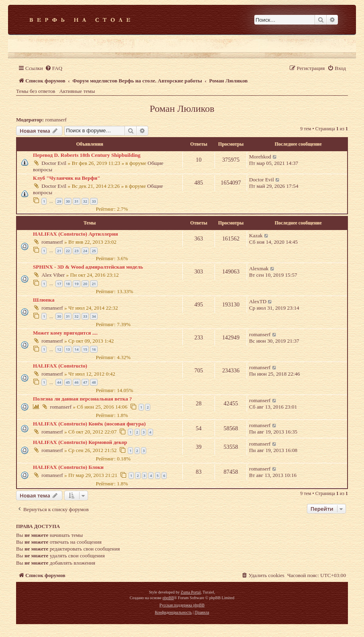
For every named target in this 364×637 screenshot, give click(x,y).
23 (76, 251)
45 (68, 382)
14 (76, 349)
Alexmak (259, 268)
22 (68, 251)
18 (68, 284)
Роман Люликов (182, 109)
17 (59, 284)
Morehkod (260, 157)
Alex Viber (53, 275)
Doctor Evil (54, 163)
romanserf (56, 120)
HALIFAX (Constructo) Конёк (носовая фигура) (89, 424)
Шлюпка (44, 300)
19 (76, 284)
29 (59, 201)
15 (85, 349)
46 (76, 382)
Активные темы (77, 91)
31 (76, 201)
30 (68, 201)
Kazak (256, 235)
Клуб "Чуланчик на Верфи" (67, 178)
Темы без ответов (36, 91)
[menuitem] (54, 68)
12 (59, 349)
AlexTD (258, 301)
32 (85, 201)
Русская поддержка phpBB (182, 605)
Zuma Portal (191, 592)
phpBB (168, 598)
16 (94, 349)
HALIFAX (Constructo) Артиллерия (76, 234)
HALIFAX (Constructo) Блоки (68, 467)
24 (85, 251)
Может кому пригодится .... (65, 333)
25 (94, 251)
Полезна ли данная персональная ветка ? (82, 399)
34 (94, 316)
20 (85, 284)
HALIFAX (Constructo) (60, 366)
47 (85, 382)
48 (94, 382)
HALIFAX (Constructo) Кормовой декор (80, 442)
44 (59, 382)
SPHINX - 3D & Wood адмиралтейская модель (88, 267)
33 (94, 201)
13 (68, 349)
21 (59, 251)
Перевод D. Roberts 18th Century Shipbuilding (87, 155)
